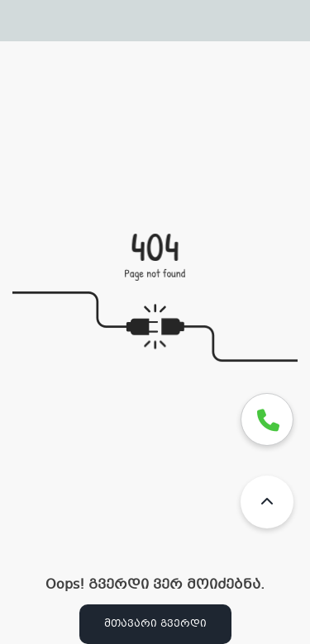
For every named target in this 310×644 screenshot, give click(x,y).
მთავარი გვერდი (155, 624)
